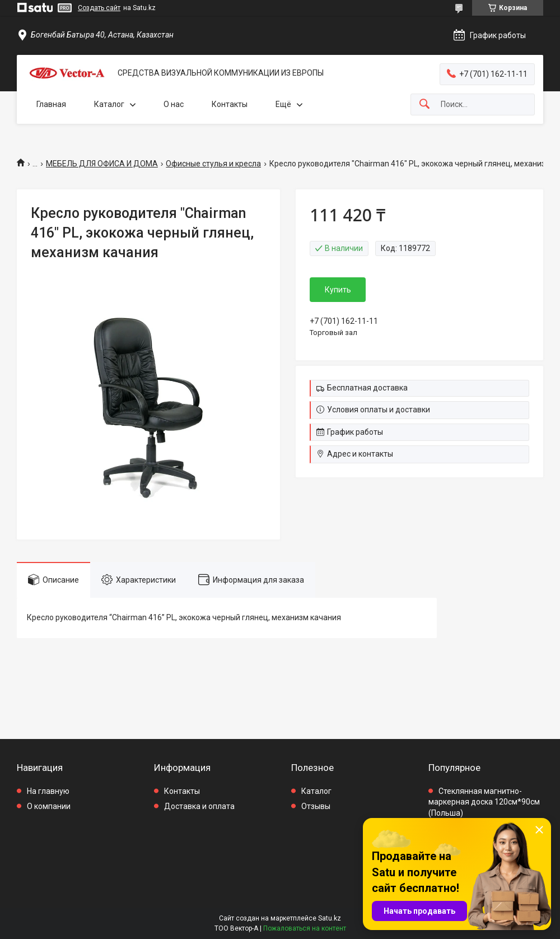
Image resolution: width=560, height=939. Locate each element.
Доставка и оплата (199, 806)
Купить (338, 290)
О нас (174, 104)
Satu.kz (330, 918)
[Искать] (424, 104)
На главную (48, 791)
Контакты (230, 104)
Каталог (109, 104)
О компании (49, 806)
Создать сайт (99, 8)
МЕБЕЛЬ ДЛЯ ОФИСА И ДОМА (102, 164)
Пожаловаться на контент (305, 928)
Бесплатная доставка (367, 388)
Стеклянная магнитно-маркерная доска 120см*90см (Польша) (484, 802)
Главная (51, 104)
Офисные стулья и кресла (213, 164)
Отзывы (316, 806)
